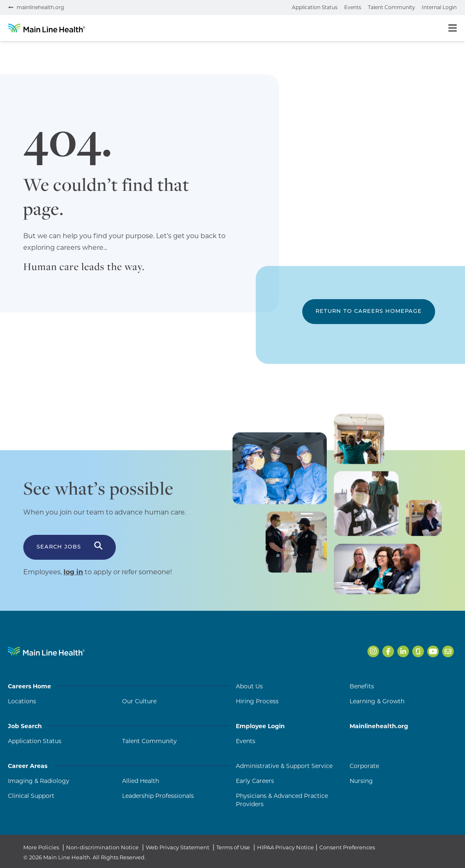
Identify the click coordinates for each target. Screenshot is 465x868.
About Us (249, 686)
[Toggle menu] (453, 28)
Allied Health (141, 781)
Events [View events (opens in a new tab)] (353, 7)
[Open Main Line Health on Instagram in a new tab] (373, 651)
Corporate (364, 766)
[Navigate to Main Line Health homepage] (46, 651)
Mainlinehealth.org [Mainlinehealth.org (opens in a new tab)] (379, 726)
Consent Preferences (347, 847)
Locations (22, 701)
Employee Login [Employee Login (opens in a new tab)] (260, 726)
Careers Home (119, 686)
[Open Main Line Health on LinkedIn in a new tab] (403, 651)
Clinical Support (31, 796)
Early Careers (255, 781)
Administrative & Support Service (284, 766)
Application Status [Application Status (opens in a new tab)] (35, 741)
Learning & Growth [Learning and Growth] (377, 701)
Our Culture (139, 701)
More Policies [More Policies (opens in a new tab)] (41, 847)
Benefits (362, 686)
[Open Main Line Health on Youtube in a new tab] (433, 651)
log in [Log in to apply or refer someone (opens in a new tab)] (73, 572)
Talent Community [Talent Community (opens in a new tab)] (149, 741)
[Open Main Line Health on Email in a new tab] (448, 651)
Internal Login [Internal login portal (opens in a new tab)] (439, 7)
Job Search (119, 726)
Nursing (361, 781)
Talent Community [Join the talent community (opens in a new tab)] (392, 7)
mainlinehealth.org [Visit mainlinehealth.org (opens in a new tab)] (40, 7)
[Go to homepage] (47, 28)
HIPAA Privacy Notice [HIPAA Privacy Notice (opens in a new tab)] (285, 847)
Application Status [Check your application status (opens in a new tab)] (315, 7)
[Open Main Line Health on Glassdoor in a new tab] (418, 651)
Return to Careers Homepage (369, 311)
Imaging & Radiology (39, 781)
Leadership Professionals (158, 796)
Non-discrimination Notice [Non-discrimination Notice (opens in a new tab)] (102, 847)
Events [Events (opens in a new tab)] (246, 741)
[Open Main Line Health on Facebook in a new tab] (388, 651)
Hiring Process (257, 701)
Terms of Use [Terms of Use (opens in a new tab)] (233, 847)
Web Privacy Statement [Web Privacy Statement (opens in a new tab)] (177, 847)
